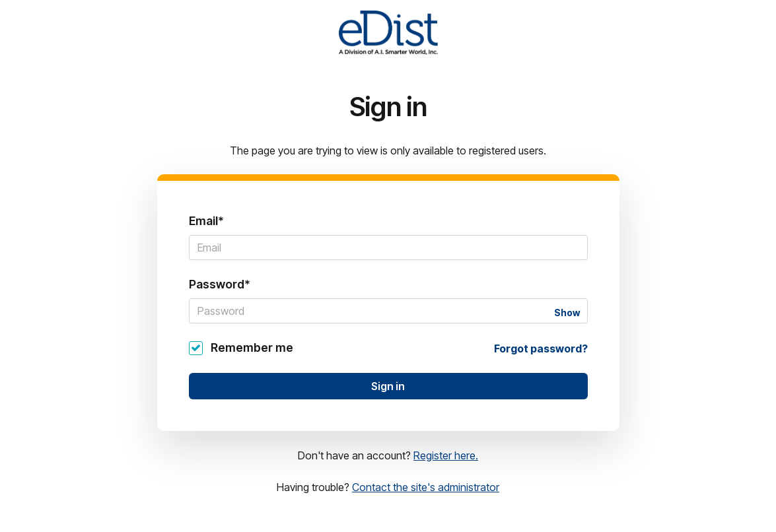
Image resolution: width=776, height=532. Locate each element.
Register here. (446, 455)
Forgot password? (541, 349)
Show (567, 313)
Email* (206, 221)
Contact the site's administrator (426, 487)
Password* (220, 284)
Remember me (252, 348)
